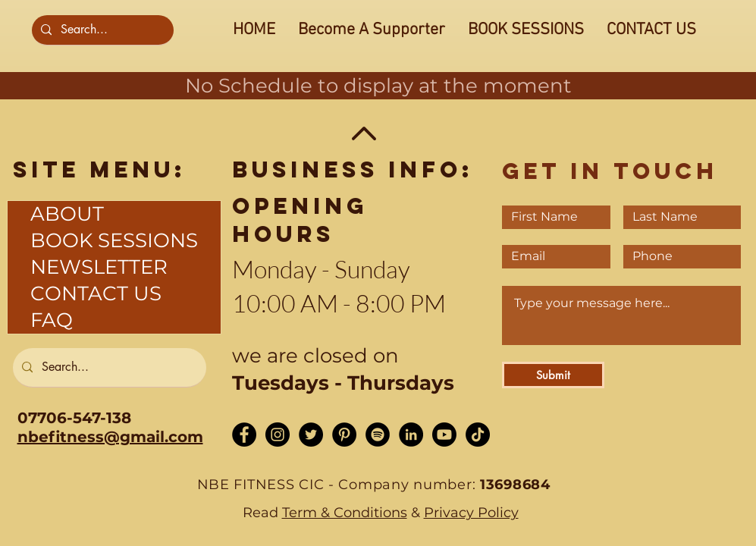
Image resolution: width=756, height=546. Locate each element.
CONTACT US (96, 293)
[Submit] (553, 375)
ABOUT (67, 214)
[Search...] (101, 30)
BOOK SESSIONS (114, 240)
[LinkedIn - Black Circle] (411, 435)
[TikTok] (478, 435)
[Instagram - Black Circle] (278, 435)
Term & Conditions (345, 513)
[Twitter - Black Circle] (311, 435)
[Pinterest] (344, 435)
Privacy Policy (471, 513)
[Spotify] (378, 435)
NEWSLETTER (99, 267)
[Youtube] (444, 435)
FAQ (52, 320)
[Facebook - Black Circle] (244, 435)
